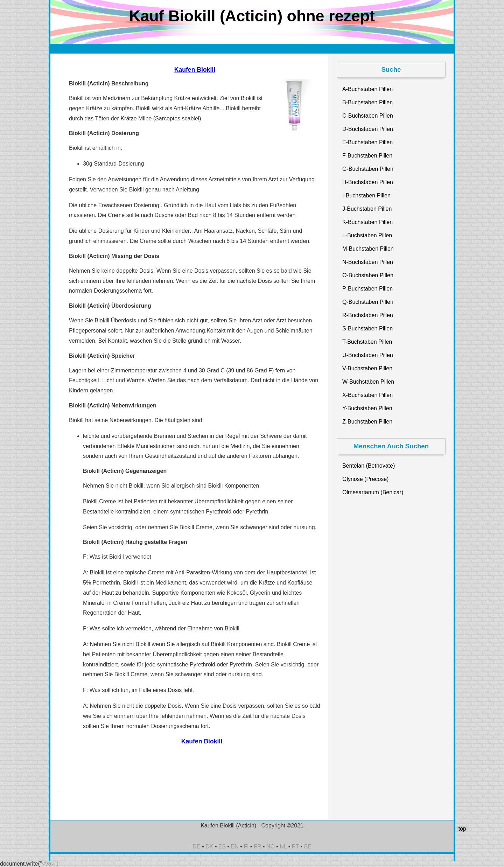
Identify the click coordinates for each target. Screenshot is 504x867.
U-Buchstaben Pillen (368, 355)
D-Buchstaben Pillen (368, 129)
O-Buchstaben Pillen (368, 275)
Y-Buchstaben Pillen (367, 408)
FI (246, 847)
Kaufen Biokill (195, 70)
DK (209, 847)
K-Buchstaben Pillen (367, 222)
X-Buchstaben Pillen (367, 395)
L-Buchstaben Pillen (367, 235)
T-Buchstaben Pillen (367, 342)
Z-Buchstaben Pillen (367, 422)
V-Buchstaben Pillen (367, 368)
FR (257, 847)
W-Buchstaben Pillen (368, 382)
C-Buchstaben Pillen (368, 116)
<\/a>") (50, 864)
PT (295, 847)
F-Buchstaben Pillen (367, 156)
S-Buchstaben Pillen (367, 328)
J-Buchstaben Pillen (367, 209)
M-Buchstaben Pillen (368, 249)
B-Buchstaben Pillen (367, 102)
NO (271, 847)
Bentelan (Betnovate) (369, 466)
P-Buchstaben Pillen (367, 289)
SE (307, 847)
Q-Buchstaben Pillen (368, 302)
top (462, 829)
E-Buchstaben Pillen (367, 142)
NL (283, 847)
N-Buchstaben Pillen (368, 262)
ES (222, 847)
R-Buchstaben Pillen (368, 315)
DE (196, 847)
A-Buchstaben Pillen (367, 89)
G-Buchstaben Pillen (368, 169)
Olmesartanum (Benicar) (373, 492)
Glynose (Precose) (366, 479)
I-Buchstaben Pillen (366, 195)
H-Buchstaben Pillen (368, 182)
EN (235, 847)
